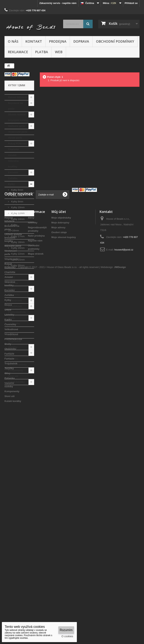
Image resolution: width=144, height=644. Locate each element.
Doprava (81, 41)
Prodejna (58, 41)
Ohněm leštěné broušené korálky (18, 117)
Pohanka (13, 359)
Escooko (13, 172)
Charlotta (13, 149)
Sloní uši (13, 376)
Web (59, 52)
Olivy (11, 353)
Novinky (33, 435)
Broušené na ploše (15, 106)
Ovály (11, 318)
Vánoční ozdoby (17, 364)
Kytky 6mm (17, 190)
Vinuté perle (15, 138)
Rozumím (66, 630)
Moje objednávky (61, 430)
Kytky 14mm (18, 219)
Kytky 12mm (18, 213)
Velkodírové (15, 300)
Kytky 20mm (18, 248)
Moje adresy (58, 440)
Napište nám (35, 453)
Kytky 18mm (18, 242)
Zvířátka (13, 178)
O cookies (67, 636)
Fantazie (13, 330)
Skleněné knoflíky (13, 164)
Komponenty (15, 370)
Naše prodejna (36, 448)
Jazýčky (13, 347)
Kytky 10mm (18, 207)
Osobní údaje (59, 445)
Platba (42, 52)
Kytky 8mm (17, 202)
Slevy (31, 430)
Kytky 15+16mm (13, 228)
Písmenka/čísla (17, 312)
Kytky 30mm (18, 265)
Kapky (12, 289)
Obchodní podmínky (115, 41)
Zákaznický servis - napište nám (58, 3)
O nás (13, 41)
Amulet (12, 155)
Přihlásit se (131, 3)
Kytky (11, 184)
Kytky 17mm (18, 236)
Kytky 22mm (18, 254)
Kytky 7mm (17, 196)
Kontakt (34, 41)
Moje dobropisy (60, 435)
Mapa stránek (36, 466)
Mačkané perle (16, 126)
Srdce (11, 277)
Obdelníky (14, 324)
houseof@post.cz (124, 462)
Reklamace (18, 52)
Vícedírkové (15, 306)
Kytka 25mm (18, 260)
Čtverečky (14, 295)
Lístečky (13, 283)
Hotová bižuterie (18, 97)
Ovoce (12, 271)
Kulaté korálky (16, 382)
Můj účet (59, 424)
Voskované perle (18, 132)
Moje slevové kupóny (64, 449)
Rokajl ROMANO (18, 143)
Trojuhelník (15, 341)
